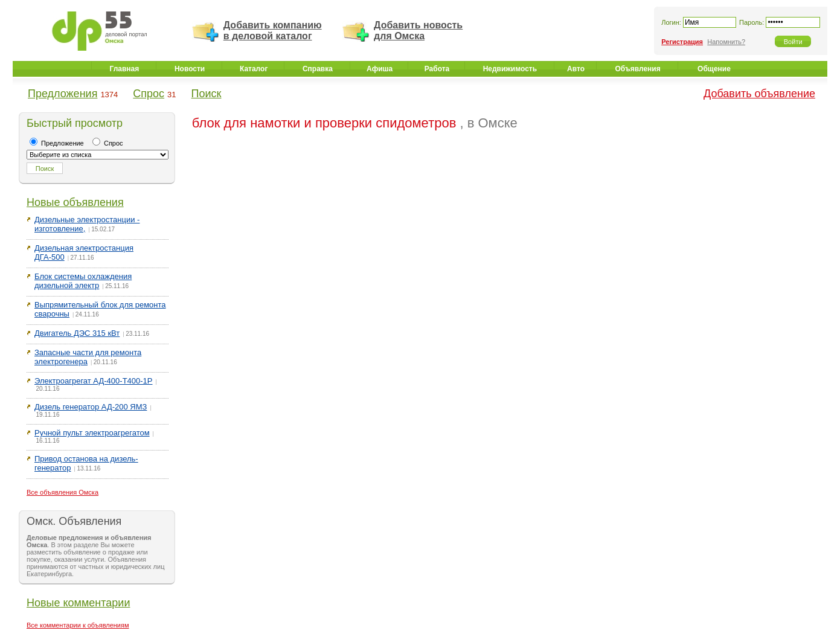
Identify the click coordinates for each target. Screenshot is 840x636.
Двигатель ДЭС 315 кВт (77, 333)
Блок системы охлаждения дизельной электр (83, 281)
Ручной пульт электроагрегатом (92, 433)
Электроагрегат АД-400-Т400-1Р (94, 381)
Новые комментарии (78, 603)
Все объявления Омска (63, 492)
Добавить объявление (759, 94)
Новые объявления (75, 202)
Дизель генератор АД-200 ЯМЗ (91, 407)
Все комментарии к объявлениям (78, 625)
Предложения (63, 94)
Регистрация (682, 42)
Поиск (207, 94)
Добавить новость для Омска (418, 31)
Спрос (149, 94)
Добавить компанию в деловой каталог (273, 31)
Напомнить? (726, 42)
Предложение (57, 143)
